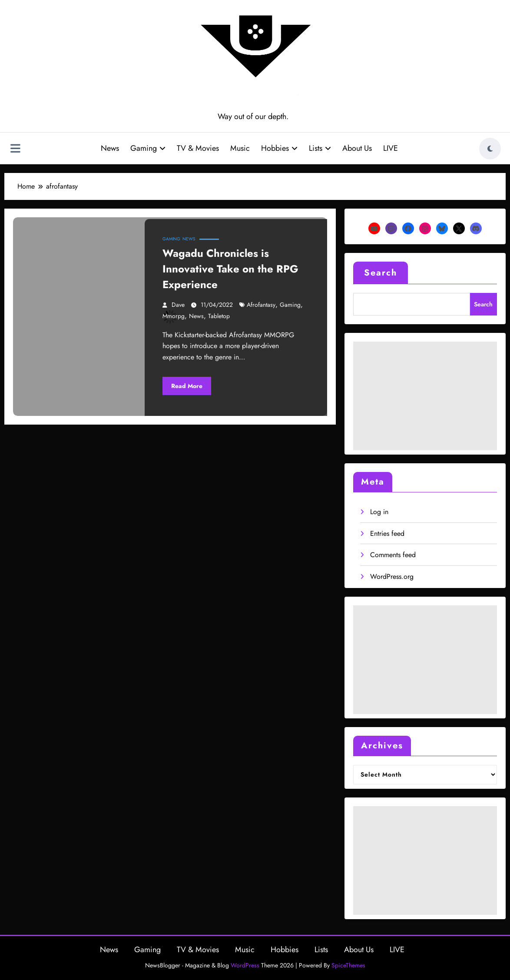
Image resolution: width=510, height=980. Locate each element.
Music (240, 148)
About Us (357, 148)
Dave (178, 305)
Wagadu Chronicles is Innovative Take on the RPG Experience (230, 269)
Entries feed (387, 533)
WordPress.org (392, 576)
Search (381, 273)
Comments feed (393, 555)
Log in (379, 512)
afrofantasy (261, 305)
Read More (187, 386)
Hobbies (279, 148)
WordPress (245, 965)
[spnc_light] (490, 149)
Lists (320, 148)
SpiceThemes (348, 965)
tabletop (219, 316)
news (196, 316)
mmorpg (174, 316)
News (110, 148)
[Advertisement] (425, 396)
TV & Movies (198, 148)
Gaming (148, 148)
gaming (290, 305)
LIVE (391, 148)
